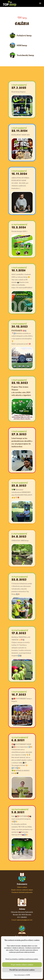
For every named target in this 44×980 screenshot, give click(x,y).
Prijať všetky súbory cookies (22, 965)
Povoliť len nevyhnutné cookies (22, 970)
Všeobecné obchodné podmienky (22, 892)
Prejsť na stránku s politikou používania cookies (22, 959)
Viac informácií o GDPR (22, 975)
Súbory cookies (22, 887)
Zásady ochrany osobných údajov (22, 890)
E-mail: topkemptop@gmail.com (22, 920)
